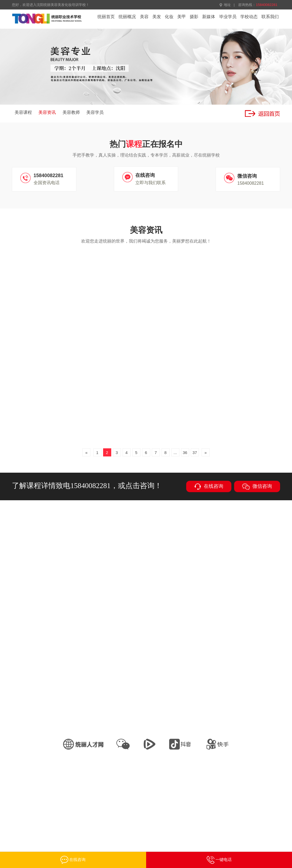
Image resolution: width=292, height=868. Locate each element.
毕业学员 (228, 17)
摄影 (194, 17)
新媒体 (209, 17)
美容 (144, 17)
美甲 (182, 17)
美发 (157, 17)
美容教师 (71, 112)
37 (195, 453)
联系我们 (270, 17)
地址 (225, 5)
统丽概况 (127, 17)
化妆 (169, 17)
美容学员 (95, 112)
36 (185, 453)
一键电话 (219, 860)
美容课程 (23, 112)
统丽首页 (106, 17)
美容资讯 (47, 112)
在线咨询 (209, 487)
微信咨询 (257, 487)
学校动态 (249, 17)
